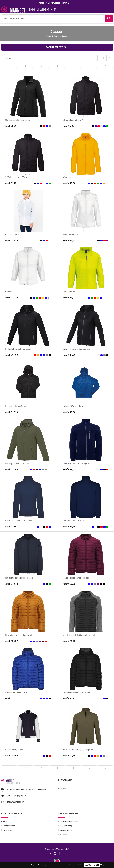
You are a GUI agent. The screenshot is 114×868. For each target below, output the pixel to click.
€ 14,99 (11, 355)
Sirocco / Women (71, 234)
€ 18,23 (69, 469)
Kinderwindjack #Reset (16, 406)
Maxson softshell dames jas (18, 120)
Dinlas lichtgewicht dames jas (76, 349)
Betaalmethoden (8, 826)
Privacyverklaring (65, 826)
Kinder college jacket (15, 750)
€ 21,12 (11, 698)
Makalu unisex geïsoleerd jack (19, 578)
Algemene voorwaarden (68, 821)
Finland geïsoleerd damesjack (19, 635)
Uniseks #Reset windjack (74, 406)
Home (49, 36)
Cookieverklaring (65, 830)
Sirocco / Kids (69, 292)
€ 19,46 (69, 527)
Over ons (62, 788)
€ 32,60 (11, 756)
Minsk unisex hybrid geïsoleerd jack (79, 635)
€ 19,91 (11, 527)
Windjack (67, 177)
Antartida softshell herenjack (76, 521)
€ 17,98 (69, 183)
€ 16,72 (69, 240)
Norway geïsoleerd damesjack (77, 692)
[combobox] (53, 18)
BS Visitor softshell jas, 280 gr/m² (78, 750)
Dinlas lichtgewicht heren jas (18, 349)
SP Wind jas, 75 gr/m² (73, 120)
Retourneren (7, 830)
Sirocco (9, 292)
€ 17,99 (11, 469)
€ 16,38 (11, 240)
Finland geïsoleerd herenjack (76, 578)
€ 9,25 (68, 126)
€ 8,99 (11, 126)
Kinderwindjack (12, 234)
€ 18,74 (11, 584)
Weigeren (104, 865)
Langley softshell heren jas (17, 463)
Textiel (57, 36)
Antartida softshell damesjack (18, 521)
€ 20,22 (69, 584)
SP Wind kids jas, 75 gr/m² (17, 177)
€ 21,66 (69, 756)
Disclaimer (63, 834)
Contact (5, 821)
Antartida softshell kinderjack (76, 463)
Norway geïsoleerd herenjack (18, 692)
